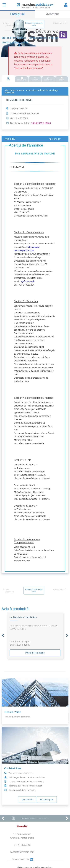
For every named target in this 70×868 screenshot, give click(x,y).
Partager (55, 139)
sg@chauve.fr (28, 281)
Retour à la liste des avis (34, 24)
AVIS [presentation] (8, 79)
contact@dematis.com (22, 852)
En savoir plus (47, 800)
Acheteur (53, 14)
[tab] (8, 78)
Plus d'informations (35, 653)
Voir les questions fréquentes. (18, 717)
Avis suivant (60, 23)
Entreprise (18, 14)
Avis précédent (9, 24)
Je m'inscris (27, 800)
